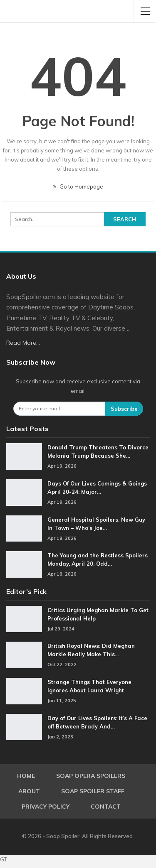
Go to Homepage (78, 186)
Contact (106, 807)
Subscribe (124, 409)
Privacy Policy (46, 807)
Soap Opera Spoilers (91, 776)
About (29, 791)
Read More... (23, 343)
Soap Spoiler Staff (93, 791)
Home (26, 776)
